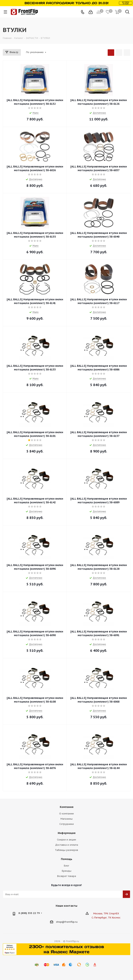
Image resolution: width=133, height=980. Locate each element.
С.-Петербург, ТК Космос (106, 918)
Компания (67, 807)
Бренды (67, 871)
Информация (67, 833)
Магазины (67, 819)
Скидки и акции (66, 840)
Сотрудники (67, 824)
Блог (66, 866)
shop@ (60, 922)
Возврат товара (67, 876)
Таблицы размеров (66, 850)
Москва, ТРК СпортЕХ (106, 913)
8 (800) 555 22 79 (29, 913)
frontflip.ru (71, 922)
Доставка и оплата (67, 845)
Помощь (67, 859)
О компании (66, 814)
